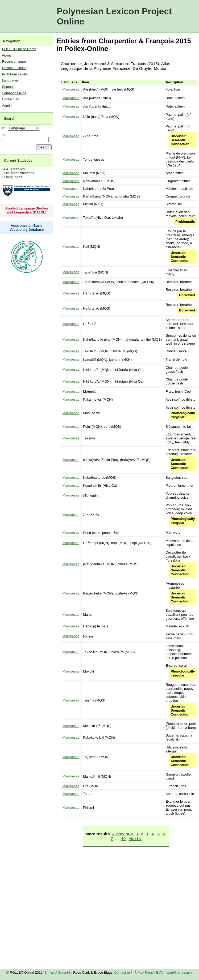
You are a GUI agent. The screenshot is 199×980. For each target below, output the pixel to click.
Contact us (125, 972)
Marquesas (71, 89)
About (6, 55)
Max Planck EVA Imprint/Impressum (165, 972)
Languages (10, 80)
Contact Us (10, 99)
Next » (135, 839)
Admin (7, 106)
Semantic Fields (14, 93)
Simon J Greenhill (58, 972)
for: (4, 135)
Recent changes (14, 61)
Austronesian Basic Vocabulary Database (27, 228)
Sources (8, 87)
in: (4, 128)
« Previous (123, 834)
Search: (10, 119)
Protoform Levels (15, 74)
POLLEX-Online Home (19, 49)
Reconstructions (14, 68)
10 (123, 839)
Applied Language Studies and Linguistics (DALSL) (27, 210)
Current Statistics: (19, 161)
